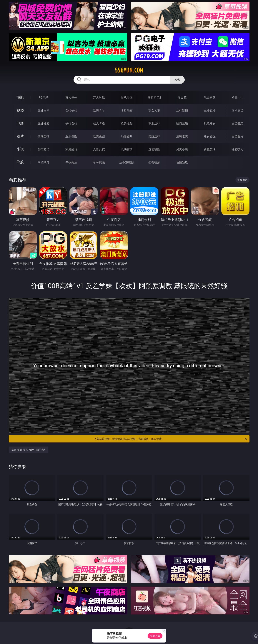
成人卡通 (99, 123)
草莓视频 (99, 162)
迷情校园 (154, 149)
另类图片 (237, 136)
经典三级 (182, 123)
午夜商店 (71, 162)
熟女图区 (210, 136)
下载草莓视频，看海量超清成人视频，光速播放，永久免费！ (171, 439)
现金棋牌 (210, 97)
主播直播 (210, 110)
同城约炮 (44, 162)
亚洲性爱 (44, 123)
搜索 (177, 80)
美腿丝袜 (154, 136)
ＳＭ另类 (237, 110)
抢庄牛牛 (237, 97)
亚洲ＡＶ (44, 110)
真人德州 (71, 97)
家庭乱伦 (71, 149)
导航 (20, 162)
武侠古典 (127, 149)
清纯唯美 (182, 136)
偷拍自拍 (71, 123)
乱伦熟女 (210, 123)
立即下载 (155, 636)
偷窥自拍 (44, 136)
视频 (20, 110)
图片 (20, 136)
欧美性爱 (127, 123)
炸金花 (182, 97)
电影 (20, 123)
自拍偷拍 (71, 110)
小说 (20, 149)
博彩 (20, 97)
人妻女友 (99, 149)
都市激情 (44, 149)
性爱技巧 (237, 149)
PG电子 (44, 97)
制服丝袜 (154, 123)
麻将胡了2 (154, 97)
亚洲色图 (71, 136)
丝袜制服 (182, 110)
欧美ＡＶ (99, 110)
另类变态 (237, 123)
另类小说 (182, 149)
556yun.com (129, 70)
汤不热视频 (127, 162)
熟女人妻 (154, 110)
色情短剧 (182, 162)
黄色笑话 (210, 149)
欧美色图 (99, 136)
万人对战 (99, 97)
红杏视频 (154, 162)
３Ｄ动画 (127, 110)
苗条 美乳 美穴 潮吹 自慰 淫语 (29, 450)
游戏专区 (127, 97)
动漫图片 (127, 136)
